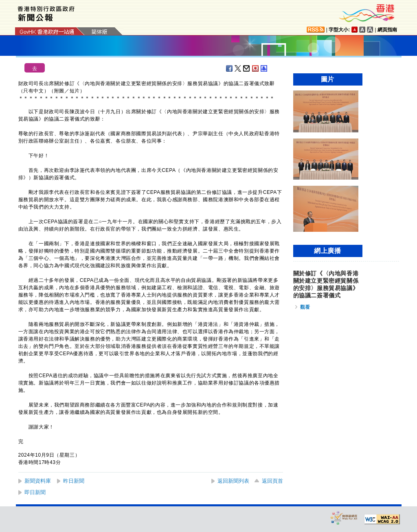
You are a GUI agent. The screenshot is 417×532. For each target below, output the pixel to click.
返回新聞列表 (233, 481)
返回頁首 (272, 481)
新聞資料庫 (38, 481)
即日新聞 (35, 492)
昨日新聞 (74, 481)
